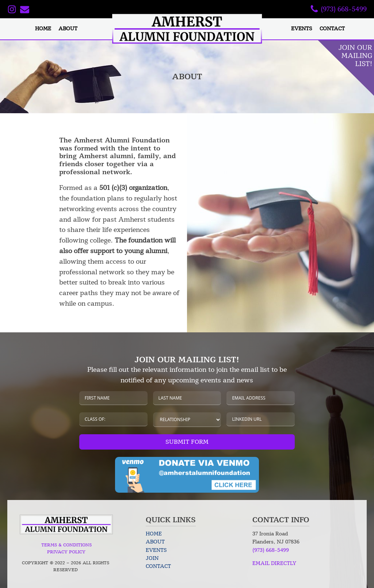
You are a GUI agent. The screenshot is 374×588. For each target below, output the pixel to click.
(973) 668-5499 (271, 550)
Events (302, 29)
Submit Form (187, 442)
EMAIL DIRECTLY (274, 563)
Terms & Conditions (66, 545)
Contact (332, 29)
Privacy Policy (66, 552)
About (68, 29)
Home (43, 29)
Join (152, 558)
